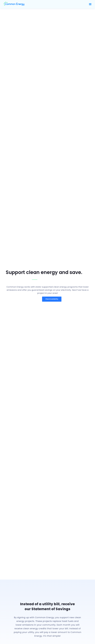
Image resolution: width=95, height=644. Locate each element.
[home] (45, 4)
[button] (90, 4)
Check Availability (52, 299)
